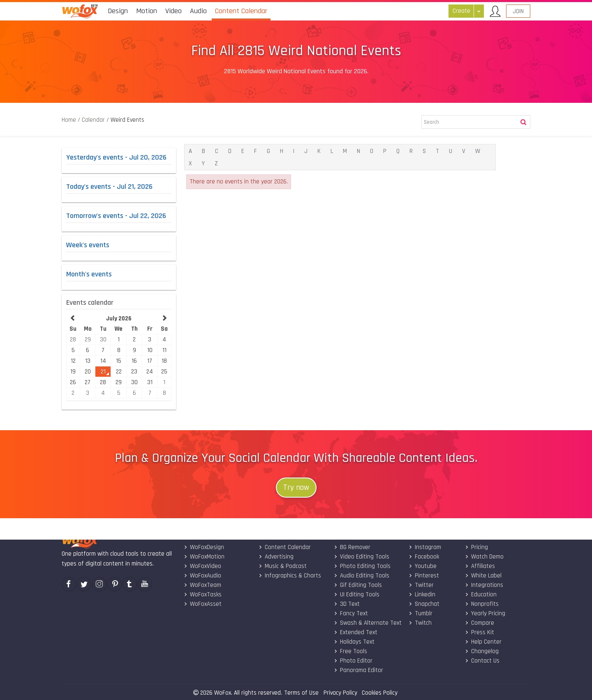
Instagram (425, 547)
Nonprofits (481, 604)
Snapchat (424, 604)
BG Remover (352, 547)
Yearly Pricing (485, 613)
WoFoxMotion (204, 557)
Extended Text (355, 632)
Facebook (424, 557)
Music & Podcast (283, 566)
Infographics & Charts (290, 576)
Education (480, 595)
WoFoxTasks (202, 595)
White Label (483, 576)
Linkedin (422, 595)
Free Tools (350, 651)
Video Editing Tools (361, 557)
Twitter (421, 585)
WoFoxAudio (202, 576)
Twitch (420, 623)
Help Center (483, 642)
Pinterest (424, 576)
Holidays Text (354, 642)
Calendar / (95, 120)
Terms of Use (301, 693)
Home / (72, 120)
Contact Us (482, 661)
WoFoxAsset (202, 604)
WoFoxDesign (203, 547)
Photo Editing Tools (362, 566)
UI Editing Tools (356, 595)
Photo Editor (353, 661)
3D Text (346, 604)
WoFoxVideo (202, 566)
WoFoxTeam (202, 585)
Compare (479, 623)
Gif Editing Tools (357, 585)
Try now (296, 488)
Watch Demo (484, 557)
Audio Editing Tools (361, 576)
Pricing (476, 547)
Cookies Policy (380, 693)
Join (518, 11)
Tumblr (421, 613)
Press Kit (479, 632)
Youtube (423, 566)
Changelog (481, 651)
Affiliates (480, 566)
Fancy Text (350, 613)
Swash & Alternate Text (367, 623)
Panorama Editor (358, 670)
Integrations (484, 585)
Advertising (276, 557)
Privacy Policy (340, 693)
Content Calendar (285, 547)
